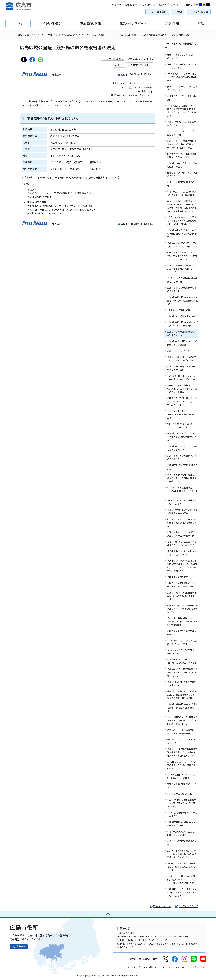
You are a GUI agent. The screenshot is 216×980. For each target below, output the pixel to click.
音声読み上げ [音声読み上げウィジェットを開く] (149, 5)
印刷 (117, 65)
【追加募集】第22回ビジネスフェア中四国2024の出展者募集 (182, 378)
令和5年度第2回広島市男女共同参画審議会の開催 (182, 824)
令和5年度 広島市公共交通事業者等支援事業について (182, 448)
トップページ (38, 35)
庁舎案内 (21, 947)
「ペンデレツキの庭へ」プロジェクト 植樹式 (182, 652)
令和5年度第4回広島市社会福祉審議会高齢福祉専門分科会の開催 (182, 708)
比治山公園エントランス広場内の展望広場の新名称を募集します (182, 534)
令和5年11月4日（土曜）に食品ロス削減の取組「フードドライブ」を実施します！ (182, 893)
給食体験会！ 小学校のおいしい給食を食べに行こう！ (181, 553)
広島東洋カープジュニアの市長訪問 (182, 98)
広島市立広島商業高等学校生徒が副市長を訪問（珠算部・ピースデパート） (182, 269)
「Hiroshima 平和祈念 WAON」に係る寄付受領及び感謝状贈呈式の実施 (182, 389)
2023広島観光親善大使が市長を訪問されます (182, 814)
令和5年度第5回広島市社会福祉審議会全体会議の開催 (182, 512)
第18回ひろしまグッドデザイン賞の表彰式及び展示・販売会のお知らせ (182, 765)
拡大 (179, 5)
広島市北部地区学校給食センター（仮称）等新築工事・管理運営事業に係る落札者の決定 (182, 854)
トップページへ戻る (189, 906)
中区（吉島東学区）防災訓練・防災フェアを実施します (181, 426)
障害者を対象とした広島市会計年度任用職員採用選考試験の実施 (182, 523)
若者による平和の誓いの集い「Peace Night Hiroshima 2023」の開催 (182, 622)
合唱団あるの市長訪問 (178, 577)
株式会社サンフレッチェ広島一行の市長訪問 (182, 57)
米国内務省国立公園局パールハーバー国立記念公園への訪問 (182, 585)
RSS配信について (197, 967)
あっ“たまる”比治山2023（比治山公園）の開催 (182, 133)
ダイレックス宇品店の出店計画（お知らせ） (181, 741)
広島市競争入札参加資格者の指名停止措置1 (182, 289)
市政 (50, 35)
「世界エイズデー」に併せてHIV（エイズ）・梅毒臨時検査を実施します (182, 77)
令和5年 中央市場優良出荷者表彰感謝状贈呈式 (182, 165)
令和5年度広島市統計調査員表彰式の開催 (182, 124)
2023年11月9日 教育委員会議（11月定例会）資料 (182, 642)
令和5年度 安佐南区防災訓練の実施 (182, 467)
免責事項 (180, 967)
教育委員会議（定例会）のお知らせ (182, 786)
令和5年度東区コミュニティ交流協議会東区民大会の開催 (182, 245)
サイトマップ (134, 967)
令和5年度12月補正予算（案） (181, 316)
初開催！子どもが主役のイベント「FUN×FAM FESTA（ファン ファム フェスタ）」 (182, 402)
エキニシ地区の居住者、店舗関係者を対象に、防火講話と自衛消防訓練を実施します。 (182, 721)
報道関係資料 (71, 35)
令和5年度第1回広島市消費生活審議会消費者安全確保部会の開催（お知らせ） (182, 672)
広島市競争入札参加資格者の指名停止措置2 (182, 458)
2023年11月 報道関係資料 (124, 35)
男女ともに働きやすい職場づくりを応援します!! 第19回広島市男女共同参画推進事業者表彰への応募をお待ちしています (182, 206)
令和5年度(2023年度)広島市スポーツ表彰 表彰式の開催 (182, 359)
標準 (172, 5)
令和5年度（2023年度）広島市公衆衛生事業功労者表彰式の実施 (182, 437)
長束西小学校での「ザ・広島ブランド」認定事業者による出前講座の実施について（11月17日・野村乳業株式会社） (182, 566)
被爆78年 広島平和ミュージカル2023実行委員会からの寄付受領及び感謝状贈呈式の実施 (182, 695)
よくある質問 (159, 12)
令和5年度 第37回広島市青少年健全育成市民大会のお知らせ (182, 544)
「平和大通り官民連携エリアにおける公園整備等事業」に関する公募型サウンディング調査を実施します (182, 111)
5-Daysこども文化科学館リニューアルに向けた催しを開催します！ (182, 491)
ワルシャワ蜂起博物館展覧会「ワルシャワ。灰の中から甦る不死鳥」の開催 (182, 803)
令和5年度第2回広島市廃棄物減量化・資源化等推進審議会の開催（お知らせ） (182, 301)
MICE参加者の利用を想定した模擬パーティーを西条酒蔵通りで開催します (182, 478)
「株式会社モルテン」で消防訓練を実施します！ (182, 502)
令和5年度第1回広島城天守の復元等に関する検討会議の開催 (182, 193)
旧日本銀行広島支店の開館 (180, 794)
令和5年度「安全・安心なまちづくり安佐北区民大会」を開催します (182, 234)
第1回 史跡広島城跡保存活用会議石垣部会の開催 (182, 280)
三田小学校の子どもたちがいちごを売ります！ (182, 66)
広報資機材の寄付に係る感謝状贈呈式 (182, 633)
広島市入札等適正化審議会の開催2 (182, 843)
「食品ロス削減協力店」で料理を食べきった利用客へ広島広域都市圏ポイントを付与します (182, 221)
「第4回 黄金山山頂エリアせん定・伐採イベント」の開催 (181, 776)
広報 (58, 35)
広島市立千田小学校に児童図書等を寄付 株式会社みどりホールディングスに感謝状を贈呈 (182, 144)
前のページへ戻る (162, 906)
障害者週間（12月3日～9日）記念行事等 (182, 174)
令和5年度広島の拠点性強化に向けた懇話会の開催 (182, 833)
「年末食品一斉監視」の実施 (180, 310)
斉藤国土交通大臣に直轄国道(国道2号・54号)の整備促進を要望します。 (182, 609)
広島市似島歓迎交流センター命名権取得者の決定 (182, 368)
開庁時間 (125, 929)
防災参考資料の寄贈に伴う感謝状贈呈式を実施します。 (182, 155)
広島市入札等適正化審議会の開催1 (182, 184)
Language (131, 5)
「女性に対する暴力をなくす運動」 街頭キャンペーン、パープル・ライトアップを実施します (182, 880)
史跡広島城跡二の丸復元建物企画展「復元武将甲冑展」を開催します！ (182, 596)
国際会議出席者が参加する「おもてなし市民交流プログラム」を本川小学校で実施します (182, 256)
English (116, 5)
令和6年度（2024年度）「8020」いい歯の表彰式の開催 (182, 661)
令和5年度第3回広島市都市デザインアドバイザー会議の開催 (182, 324)
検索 (179, 12)
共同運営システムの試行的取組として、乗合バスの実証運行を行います (182, 867)
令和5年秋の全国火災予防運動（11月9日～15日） (182, 684)
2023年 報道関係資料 (93, 35)
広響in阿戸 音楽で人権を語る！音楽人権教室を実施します (182, 732)
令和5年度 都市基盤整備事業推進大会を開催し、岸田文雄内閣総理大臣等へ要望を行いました (182, 752)
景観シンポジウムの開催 (178, 351)
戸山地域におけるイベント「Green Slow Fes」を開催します (182, 415)
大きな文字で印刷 (138, 65)
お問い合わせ (201, 12)
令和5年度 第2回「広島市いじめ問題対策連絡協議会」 (182, 343)
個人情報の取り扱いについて (158, 967)
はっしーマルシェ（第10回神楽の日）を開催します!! (182, 88)
